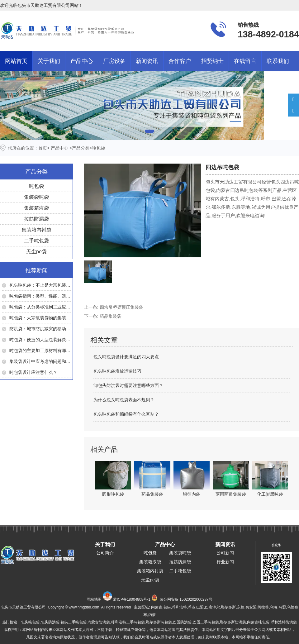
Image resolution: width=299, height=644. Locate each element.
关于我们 (49, 61)
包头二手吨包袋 (74, 622)
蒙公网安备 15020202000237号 (186, 599)
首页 (43, 148)
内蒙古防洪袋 (99, 622)
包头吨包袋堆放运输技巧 (117, 371)
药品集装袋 (111, 316)
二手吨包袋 (36, 241)
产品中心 (82, 61)
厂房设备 (114, 61)
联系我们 (278, 61)
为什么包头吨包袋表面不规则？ (124, 400)
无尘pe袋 (36, 252)
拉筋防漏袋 (36, 219)
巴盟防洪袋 (182, 622)
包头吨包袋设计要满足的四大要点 (126, 357)
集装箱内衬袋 (36, 230)
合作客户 (180, 61)
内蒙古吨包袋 (258, 622)
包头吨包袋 (30, 622)
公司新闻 (225, 553)
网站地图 (94, 599)
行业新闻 (225, 562)
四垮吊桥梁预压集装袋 (121, 307)
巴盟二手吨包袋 (206, 622)
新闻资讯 (147, 61)
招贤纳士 (212, 61)
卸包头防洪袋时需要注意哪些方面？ (128, 385)
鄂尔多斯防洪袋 (233, 622)
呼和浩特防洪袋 (284, 622)
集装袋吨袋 (36, 197)
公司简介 (105, 553)
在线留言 (245, 61)
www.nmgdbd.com (84, 607)
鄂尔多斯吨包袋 (159, 622)
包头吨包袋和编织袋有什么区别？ (126, 414)
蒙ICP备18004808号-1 (132, 599)
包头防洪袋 (50, 622)
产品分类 (81, 148)
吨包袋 (36, 186)
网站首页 (16, 61)
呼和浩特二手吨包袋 (128, 622)
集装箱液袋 (36, 208)
